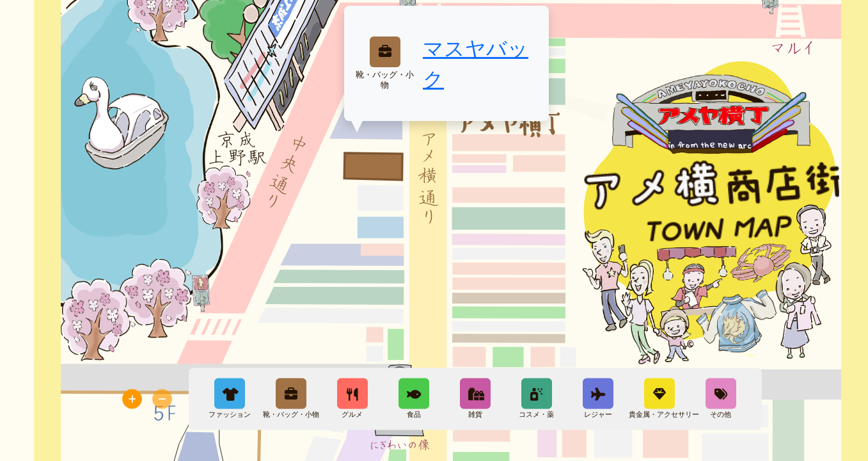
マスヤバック (476, 63)
